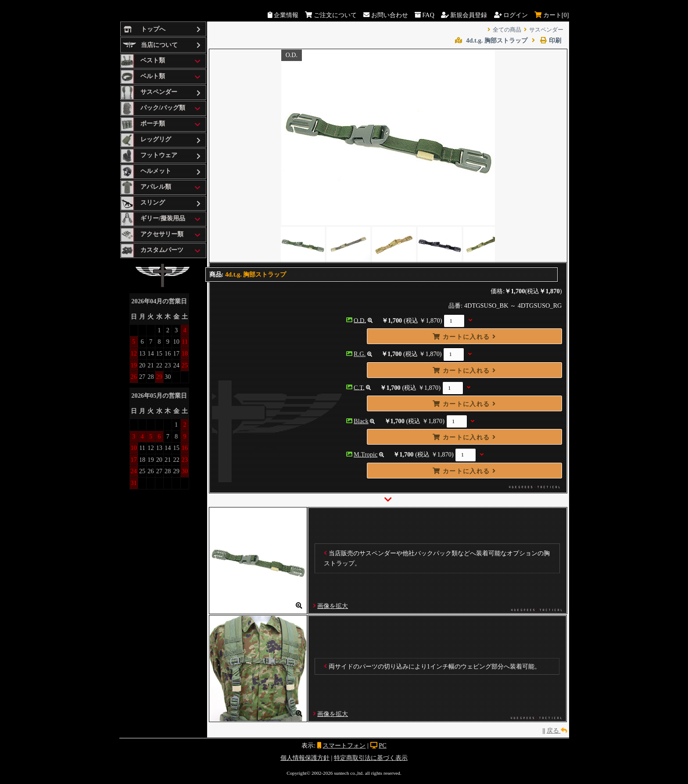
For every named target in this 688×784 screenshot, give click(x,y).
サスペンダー (546, 30)
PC (383, 745)
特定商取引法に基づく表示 (371, 758)
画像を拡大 (333, 606)
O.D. (360, 320)
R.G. (360, 354)
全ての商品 (507, 30)
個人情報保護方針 (305, 758)
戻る (557, 730)
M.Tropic (365, 454)
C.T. (359, 387)
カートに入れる (464, 337)
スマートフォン (344, 745)
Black (361, 421)
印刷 (546, 40)
